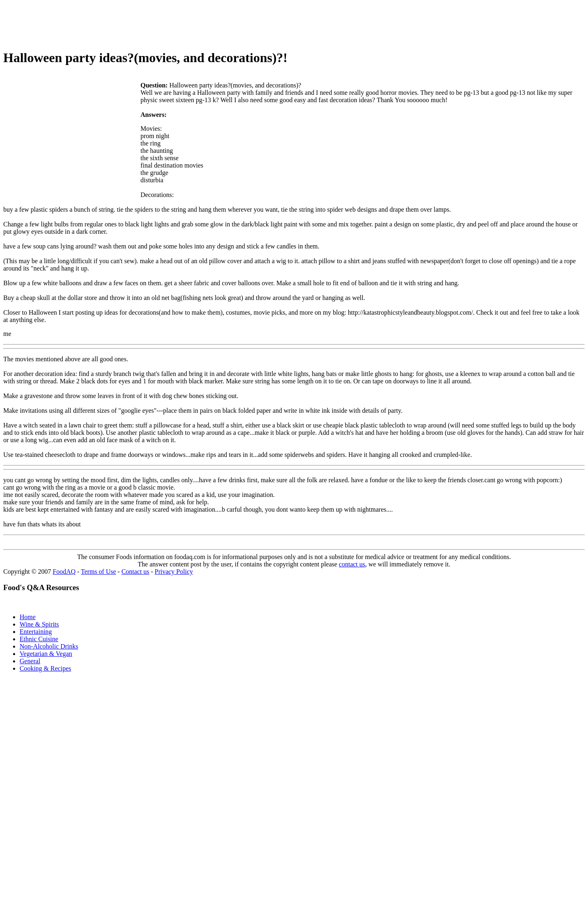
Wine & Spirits (39, 624)
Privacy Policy (174, 572)
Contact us (135, 572)
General (30, 661)
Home (28, 617)
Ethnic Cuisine (39, 639)
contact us (352, 564)
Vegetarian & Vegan (46, 654)
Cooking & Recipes (45, 668)
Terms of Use (98, 572)
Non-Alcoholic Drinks (49, 646)
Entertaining (36, 632)
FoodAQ (64, 572)
